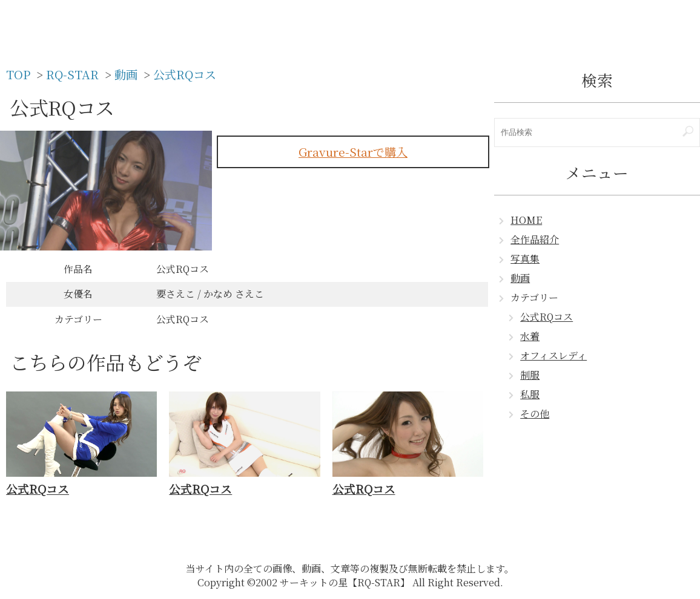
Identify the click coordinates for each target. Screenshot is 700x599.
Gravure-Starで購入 (353, 152)
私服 (530, 394)
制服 (530, 375)
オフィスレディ (553, 355)
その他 (535, 414)
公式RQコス (546, 317)
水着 (530, 336)
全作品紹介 (535, 239)
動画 (520, 278)
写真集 (525, 259)
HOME (526, 220)
